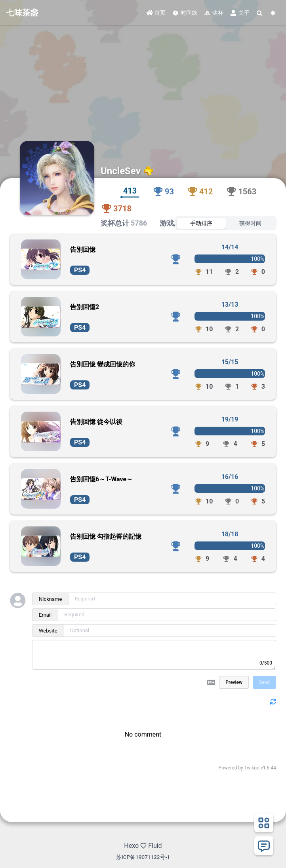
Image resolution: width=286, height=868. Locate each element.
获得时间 (250, 223)
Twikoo (252, 768)
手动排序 (201, 223)
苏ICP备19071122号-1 (143, 857)
